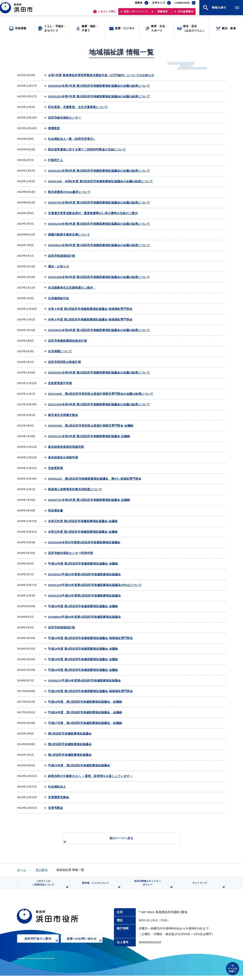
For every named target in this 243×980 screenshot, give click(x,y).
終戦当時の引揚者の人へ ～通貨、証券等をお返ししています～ (90, 776)
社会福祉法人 (57, 787)
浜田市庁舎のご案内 (42, 946)
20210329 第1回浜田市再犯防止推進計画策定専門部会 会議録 (91, 426)
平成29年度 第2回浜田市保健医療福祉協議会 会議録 (83, 670)
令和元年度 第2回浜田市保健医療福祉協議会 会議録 (83, 521)
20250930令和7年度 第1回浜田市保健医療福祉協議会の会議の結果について (99, 86)
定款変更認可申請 (60, 383)
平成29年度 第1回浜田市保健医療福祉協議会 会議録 (85, 702)
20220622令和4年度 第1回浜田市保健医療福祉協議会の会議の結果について (99, 330)
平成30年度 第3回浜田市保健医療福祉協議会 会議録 (83, 564)
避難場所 (163, 13)
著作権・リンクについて (100, 888)
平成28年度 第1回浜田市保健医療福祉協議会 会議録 (85, 712)
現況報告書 (56, 510)
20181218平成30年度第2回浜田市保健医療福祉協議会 (84, 596)
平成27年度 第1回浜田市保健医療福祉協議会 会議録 (85, 723)
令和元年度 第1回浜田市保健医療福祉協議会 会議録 (83, 532)
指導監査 (54, 128)
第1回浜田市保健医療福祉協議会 (70, 755)
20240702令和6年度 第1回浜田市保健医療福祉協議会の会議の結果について (99, 203)
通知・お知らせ (58, 266)
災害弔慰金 (56, 808)
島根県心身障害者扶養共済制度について (75, 489)
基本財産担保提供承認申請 (66, 447)
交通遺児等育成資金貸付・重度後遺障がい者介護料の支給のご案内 (93, 213)
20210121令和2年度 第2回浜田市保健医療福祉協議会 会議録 (89, 436)
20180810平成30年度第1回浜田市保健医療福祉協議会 (84, 617)
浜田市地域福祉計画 (62, 256)
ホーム (22, 870)
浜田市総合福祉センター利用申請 (70, 553)
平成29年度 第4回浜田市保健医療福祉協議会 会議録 (83, 649)
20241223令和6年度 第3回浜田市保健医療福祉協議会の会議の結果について (99, 171)
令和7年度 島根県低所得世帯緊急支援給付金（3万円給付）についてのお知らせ (101, 75)
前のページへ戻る (117, 840)
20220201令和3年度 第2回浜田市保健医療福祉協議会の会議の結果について (99, 372)
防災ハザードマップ (136, 13)
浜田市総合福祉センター (64, 118)
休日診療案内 (186, 13)
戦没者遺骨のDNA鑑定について (69, 192)
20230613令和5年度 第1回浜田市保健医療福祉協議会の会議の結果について (99, 245)
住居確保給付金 (58, 298)
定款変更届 (56, 468)
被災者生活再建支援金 (63, 415)
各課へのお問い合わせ (85, 946)
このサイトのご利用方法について (50, 887)
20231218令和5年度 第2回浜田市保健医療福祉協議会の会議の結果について (99, 224)
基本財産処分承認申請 (63, 457)
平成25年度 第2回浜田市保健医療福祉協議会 (79, 765)
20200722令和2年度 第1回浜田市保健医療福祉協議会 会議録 (89, 500)
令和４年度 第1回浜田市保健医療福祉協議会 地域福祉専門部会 (90, 319)
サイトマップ (208, 888)
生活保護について (60, 351)
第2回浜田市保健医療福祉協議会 (70, 744)
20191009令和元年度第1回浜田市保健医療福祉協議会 (84, 542)
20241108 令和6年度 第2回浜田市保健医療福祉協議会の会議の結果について (101, 181)
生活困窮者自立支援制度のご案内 (72, 288)
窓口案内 (42, 870)
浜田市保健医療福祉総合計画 (67, 341)
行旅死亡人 (56, 160)
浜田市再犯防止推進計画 (64, 362)
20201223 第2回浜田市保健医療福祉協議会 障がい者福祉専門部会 (95, 479)
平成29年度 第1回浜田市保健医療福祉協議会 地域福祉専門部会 (90, 691)
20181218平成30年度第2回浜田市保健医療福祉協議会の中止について (95, 585)
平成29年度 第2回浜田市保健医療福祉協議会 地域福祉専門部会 (90, 638)
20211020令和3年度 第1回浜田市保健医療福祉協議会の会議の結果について (99, 404)
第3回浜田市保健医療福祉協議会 (70, 734)
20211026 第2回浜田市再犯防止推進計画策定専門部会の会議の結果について (101, 394)
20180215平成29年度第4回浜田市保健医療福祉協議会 (84, 680)
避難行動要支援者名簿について (69, 235)
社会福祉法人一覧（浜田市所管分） (72, 139)
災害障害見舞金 (58, 797)
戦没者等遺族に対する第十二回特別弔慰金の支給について (87, 149)
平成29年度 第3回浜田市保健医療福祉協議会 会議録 (83, 659)
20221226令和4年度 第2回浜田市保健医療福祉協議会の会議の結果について (99, 277)
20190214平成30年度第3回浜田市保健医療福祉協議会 (84, 574)
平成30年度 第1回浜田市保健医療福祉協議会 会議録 (83, 606)
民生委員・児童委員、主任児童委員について (78, 107)
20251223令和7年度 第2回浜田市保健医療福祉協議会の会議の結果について (99, 96)
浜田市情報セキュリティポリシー (152, 887)
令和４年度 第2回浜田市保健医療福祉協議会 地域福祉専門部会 (90, 309)
